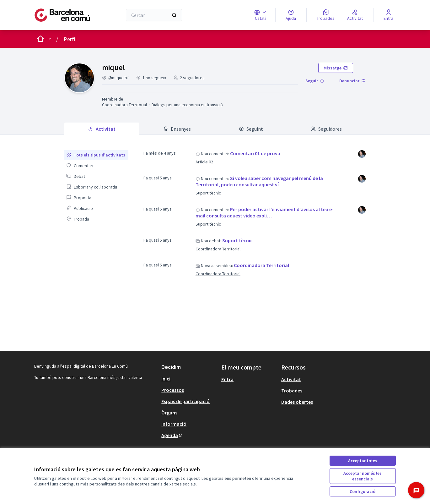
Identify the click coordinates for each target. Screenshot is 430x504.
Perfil (70, 39)
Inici (166, 379)
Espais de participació (185, 401)
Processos (173, 390)
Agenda (172, 435)
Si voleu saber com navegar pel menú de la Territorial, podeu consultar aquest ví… (259, 181)
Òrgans (169, 413)
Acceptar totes (363, 461)
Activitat (291, 379)
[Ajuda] (291, 15)
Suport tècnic (208, 193)
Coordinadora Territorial (124, 105)
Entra (227, 379)
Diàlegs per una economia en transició (187, 105)
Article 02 (204, 162)
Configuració (363, 491)
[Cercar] (154, 15)
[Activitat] (355, 15)
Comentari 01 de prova (255, 153)
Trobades (292, 391)
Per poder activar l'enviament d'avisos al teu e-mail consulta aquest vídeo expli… (265, 212)
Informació (174, 424)
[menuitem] (96, 155)
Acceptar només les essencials (363, 476)
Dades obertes (297, 402)
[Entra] (388, 15)
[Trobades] (326, 15)
